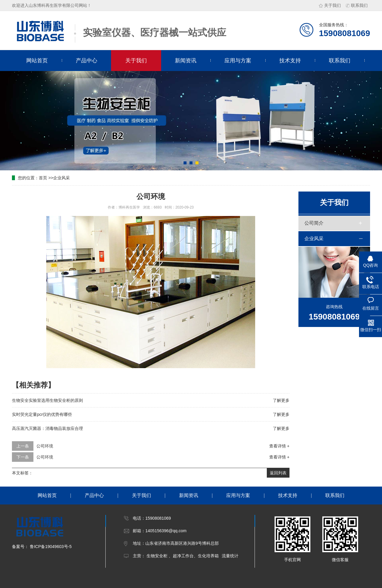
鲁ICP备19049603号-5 (50, 547)
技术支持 (290, 61)
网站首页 (37, 61)
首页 (43, 178)
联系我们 (357, 5)
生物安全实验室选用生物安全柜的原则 (47, 400)
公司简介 (314, 223)
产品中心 (87, 61)
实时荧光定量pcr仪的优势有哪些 (42, 414)
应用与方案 (238, 61)
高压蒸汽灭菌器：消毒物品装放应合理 (47, 428)
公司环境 (45, 446)
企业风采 (61, 178)
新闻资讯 (186, 61)
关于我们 (330, 5)
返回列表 (278, 473)
